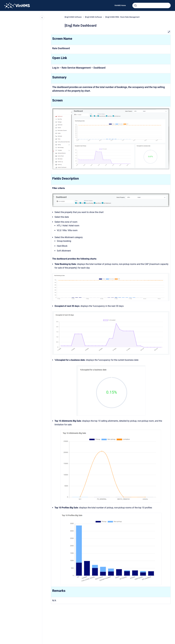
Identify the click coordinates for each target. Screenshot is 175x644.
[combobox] (151, 5)
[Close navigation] (42, 18)
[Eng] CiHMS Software (73, 17)
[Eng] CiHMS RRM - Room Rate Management (122, 17)
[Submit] (135, 5)
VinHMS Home (120, 5)
